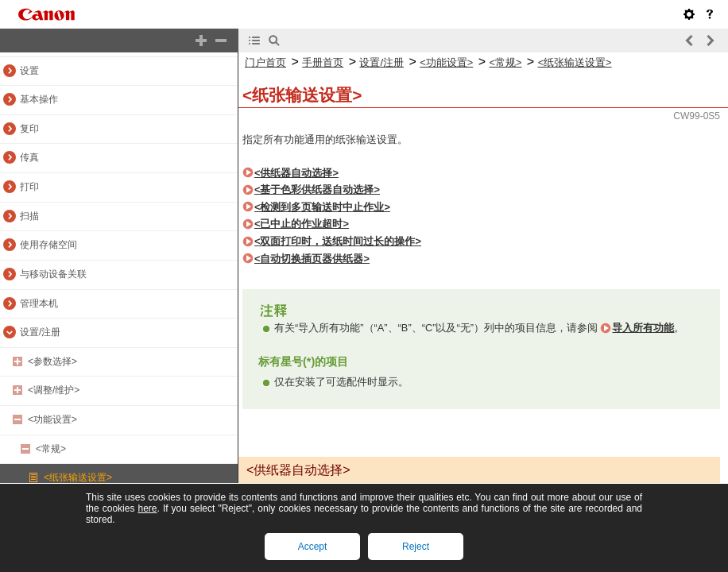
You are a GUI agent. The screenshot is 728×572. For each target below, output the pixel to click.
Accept (313, 547)
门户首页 (265, 62)
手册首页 (323, 62)
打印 (29, 187)
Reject (416, 547)
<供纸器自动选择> (296, 173)
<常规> (51, 449)
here (147, 508)
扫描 (29, 216)
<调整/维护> (54, 390)
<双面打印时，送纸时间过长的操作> (338, 241)
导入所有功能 (643, 328)
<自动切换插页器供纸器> (312, 259)
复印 (29, 129)
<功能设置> (52, 419)
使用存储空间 (48, 245)
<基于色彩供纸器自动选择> (317, 189)
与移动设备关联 (53, 274)
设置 (29, 71)
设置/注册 (40, 332)
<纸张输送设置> (78, 477)
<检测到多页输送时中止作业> (322, 207)
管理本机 (39, 303)
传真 (29, 157)
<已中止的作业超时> (302, 224)
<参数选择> (52, 361)
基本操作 (39, 99)
